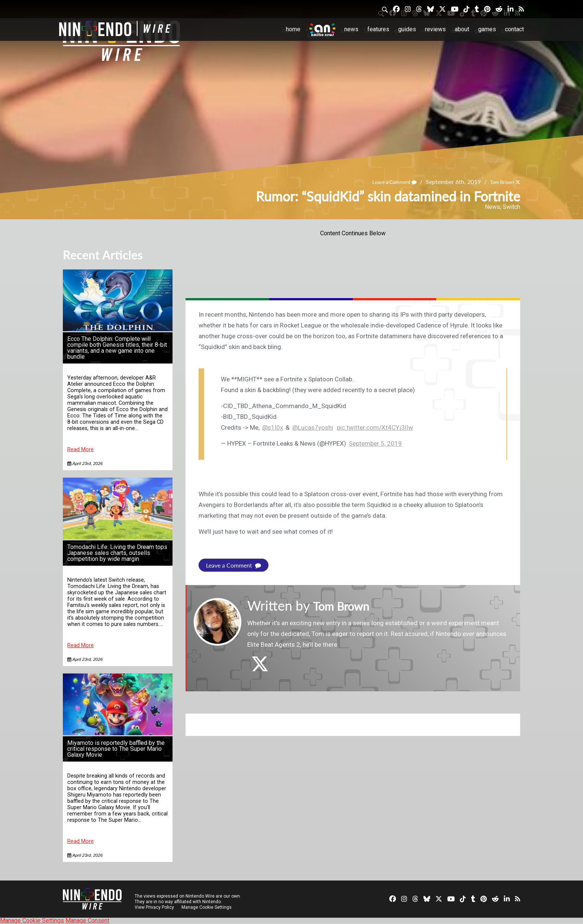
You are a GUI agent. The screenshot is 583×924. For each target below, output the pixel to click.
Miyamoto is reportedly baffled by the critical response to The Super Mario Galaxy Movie (116, 749)
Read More (80, 450)
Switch (511, 207)
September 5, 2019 (375, 443)
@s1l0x (273, 427)
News (351, 29)
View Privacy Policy (154, 907)
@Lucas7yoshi (313, 427)
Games (487, 29)
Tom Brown (498, 182)
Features (378, 29)
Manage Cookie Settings (208, 907)
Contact (514, 29)
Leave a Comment (383, 182)
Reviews (435, 29)
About (462, 29)
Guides (407, 29)
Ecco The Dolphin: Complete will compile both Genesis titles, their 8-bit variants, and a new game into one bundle (117, 348)
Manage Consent (87, 920)
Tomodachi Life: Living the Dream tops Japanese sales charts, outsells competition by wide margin (117, 553)
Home (293, 29)
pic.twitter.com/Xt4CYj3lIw (375, 427)
